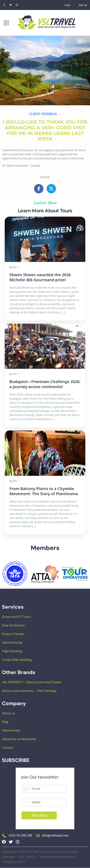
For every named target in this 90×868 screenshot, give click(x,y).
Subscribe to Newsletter (19, 739)
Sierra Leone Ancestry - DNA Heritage (29, 691)
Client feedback (43, 114)
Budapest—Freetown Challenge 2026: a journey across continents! (45, 384)
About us (8, 713)
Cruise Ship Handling (17, 660)
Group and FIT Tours (16, 617)
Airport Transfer (13, 634)
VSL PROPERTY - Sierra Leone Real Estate (32, 682)
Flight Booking (12, 651)
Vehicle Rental (12, 643)
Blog (5, 722)
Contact (8, 748)
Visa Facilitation (13, 625)
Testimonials (11, 730)
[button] (4, 574)
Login (68, 5)
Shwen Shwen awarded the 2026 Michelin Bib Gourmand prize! (40, 277)
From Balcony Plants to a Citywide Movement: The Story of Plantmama (44, 491)
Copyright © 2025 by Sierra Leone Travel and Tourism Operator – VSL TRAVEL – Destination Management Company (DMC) (40, 857)
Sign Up (83, 5)
